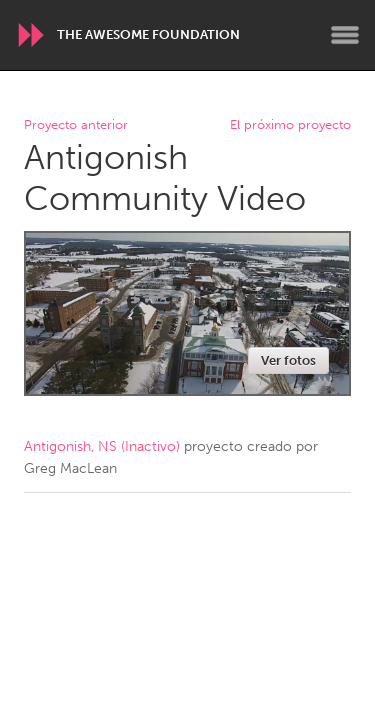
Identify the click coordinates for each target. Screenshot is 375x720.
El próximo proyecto (290, 125)
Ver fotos (288, 360)
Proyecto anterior (76, 125)
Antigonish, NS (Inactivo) (102, 446)
